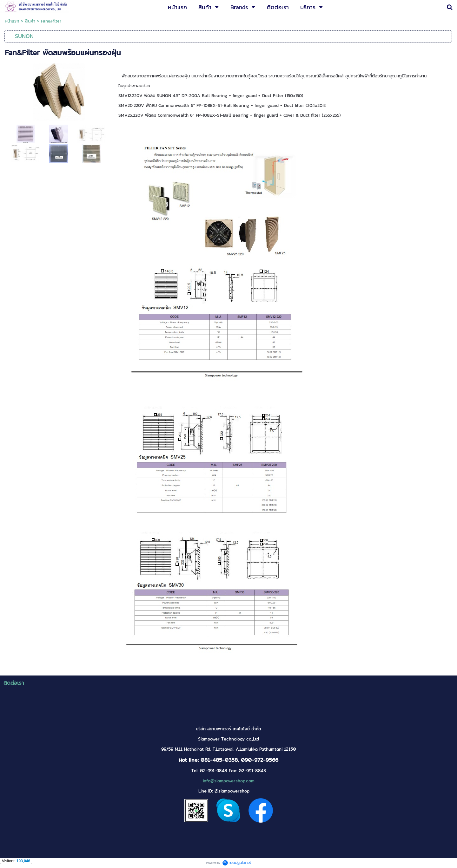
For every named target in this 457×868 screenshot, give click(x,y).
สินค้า (30, 21)
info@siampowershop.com (229, 781)
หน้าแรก (12, 21)
